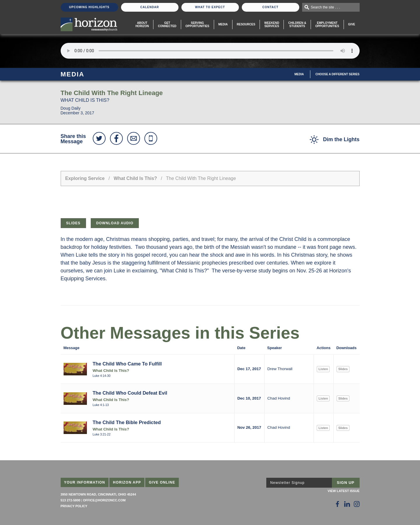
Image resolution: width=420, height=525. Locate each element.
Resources (246, 24)
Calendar (150, 7)
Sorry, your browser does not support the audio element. (210, 51)
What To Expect (210, 7)
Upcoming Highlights (89, 7)
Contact (270, 7)
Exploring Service (85, 178)
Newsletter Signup (288, 483)
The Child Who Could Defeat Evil (130, 393)
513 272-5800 (71, 500)
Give (352, 24)
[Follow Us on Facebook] (337, 504)
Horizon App (127, 482)
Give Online (162, 482)
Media (223, 24)
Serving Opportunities (197, 24)
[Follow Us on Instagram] (357, 504)
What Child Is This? (135, 178)
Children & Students (297, 24)
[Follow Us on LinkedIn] (347, 504)
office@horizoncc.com (104, 500)
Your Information (85, 482)
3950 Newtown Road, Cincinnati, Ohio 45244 (98, 494)
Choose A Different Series (338, 74)
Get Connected (167, 24)
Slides (73, 223)
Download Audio (115, 223)
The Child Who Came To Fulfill (127, 364)
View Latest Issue (343, 491)
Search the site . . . (325, 7)
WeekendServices (272, 24)
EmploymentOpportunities (327, 24)
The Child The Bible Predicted (127, 422)
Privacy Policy (74, 506)
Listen (323, 369)
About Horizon (142, 24)
